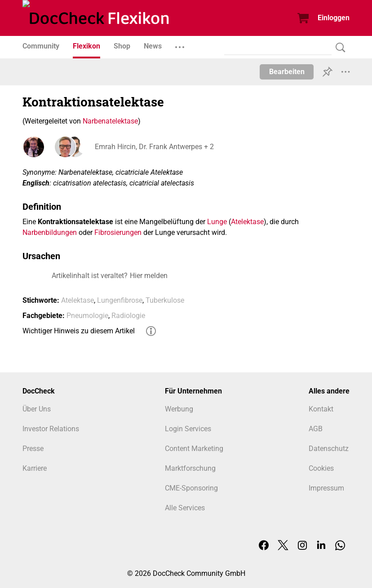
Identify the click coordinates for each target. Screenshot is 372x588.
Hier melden (149, 276)
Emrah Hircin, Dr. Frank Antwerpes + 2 (154, 147)
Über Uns (37, 409)
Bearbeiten (287, 72)
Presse (33, 449)
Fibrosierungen (118, 232)
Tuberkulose (165, 300)
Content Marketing (194, 449)
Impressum (326, 488)
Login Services (188, 429)
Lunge (217, 222)
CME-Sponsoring (191, 488)
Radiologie (128, 316)
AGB (316, 429)
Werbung (179, 409)
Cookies (321, 468)
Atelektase (247, 222)
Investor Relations (51, 429)
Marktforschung (190, 468)
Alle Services (185, 508)
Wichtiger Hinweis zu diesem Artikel (79, 331)
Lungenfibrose (120, 300)
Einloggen (334, 18)
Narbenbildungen (50, 232)
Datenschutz (329, 449)
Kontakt (321, 409)
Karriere (35, 468)
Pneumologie (87, 316)
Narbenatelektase (110, 121)
